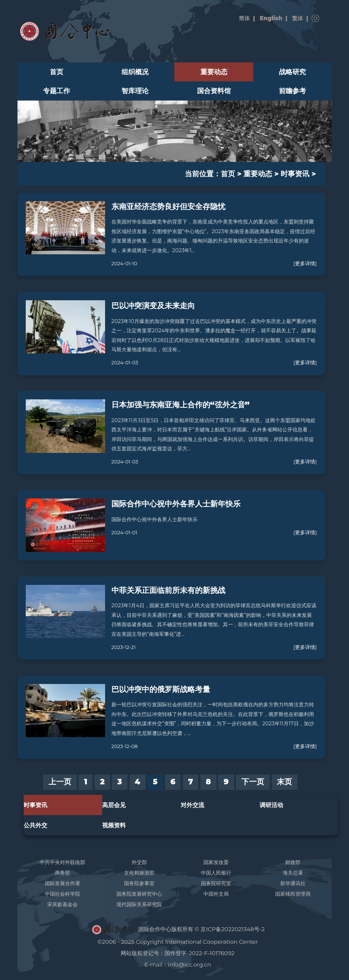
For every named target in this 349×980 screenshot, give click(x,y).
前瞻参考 (292, 91)
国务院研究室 (216, 883)
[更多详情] (305, 264)
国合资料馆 (214, 91)
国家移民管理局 (293, 894)
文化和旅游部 (139, 873)
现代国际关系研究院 (139, 904)
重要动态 (214, 72)
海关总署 (293, 873)
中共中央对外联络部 (62, 862)
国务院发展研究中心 (139, 894)
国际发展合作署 (62, 883)
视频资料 (114, 825)
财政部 (293, 862)
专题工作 (57, 91)
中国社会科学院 (62, 894)
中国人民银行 (216, 873)
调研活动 (271, 805)
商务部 (62, 873)
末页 (284, 782)
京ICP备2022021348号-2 (233, 929)
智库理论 (135, 91)
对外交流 (192, 805)
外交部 (139, 862)
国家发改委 (216, 862)
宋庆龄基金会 (62, 904)
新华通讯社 (293, 883)
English (271, 18)
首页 (57, 72)
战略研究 (292, 72)
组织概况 (135, 72)
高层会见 (114, 805)
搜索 (316, 19)
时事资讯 (295, 174)
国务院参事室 (139, 883)
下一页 (253, 782)
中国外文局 (216, 894)
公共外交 (35, 825)
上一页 (60, 782)
